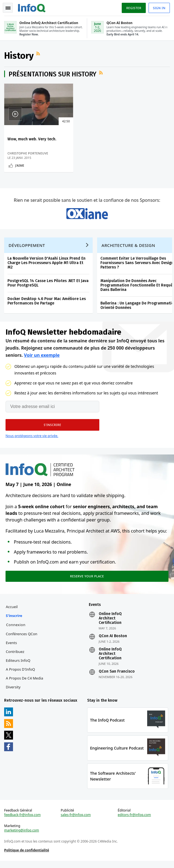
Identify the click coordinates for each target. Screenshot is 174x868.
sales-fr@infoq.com (76, 821)
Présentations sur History (53, 75)
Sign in (159, 8)
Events (12, 648)
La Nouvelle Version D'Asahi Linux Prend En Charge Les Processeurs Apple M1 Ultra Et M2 (47, 267)
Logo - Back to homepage (32, 7)
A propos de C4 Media (25, 684)
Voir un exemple (42, 360)
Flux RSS (39, 54)
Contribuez (15, 657)
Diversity (13, 693)
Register (133, 8)
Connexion (16, 630)
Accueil (12, 612)
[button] (52, 429)
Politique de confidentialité (27, 857)
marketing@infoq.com (22, 837)
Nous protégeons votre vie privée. (32, 440)
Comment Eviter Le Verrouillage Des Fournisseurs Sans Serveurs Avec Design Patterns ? (137, 267)
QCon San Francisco (116, 677)
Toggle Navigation (8, 8)
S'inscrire (14, 621)
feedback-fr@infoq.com (23, 821)
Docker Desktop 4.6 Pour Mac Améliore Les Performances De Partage (47, 305)
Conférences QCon (22, 639)
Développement (27, 249)
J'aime (20, 166)
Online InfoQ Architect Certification (110, 624)
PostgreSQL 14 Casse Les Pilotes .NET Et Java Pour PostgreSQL (48, 287)
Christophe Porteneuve (28, 154)
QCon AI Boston (113, 642)
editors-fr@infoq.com (134, 821)
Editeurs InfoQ (18, 666)
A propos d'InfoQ (21, 675)
